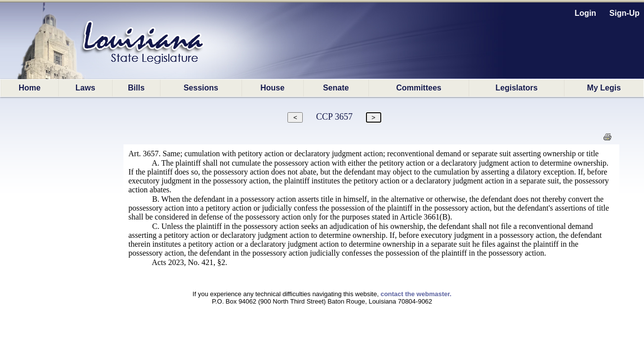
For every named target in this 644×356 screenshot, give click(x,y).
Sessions (201, 88)
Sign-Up (624, 13)
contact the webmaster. (416, 294)
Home (30, 88)
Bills (136, 88)
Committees (419, 88)
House (272, 88)
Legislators (516, 88)
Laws (85, 88)
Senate (336, 88)
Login (586, 13)
